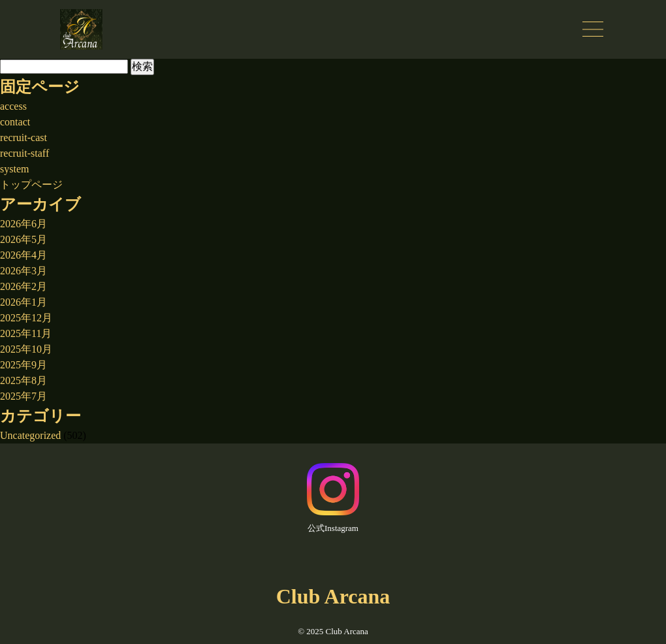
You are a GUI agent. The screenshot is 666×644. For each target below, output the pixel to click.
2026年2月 (24, 286)
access (13, 106)
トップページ (31, 185)
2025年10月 (26, 349)
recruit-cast (24, 137)
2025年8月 (24, 380)
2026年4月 (24, 255)
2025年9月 (24, 365)
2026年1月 (24, 302)
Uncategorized (30, 435)
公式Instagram (333, 498)
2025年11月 (26, 333)
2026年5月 (24, 239)
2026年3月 (24, 271)
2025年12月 (26, 318)
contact (15, 122)
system (14, 169)
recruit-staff (24, 153)
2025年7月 (24, 396)
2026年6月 (24, 224)
